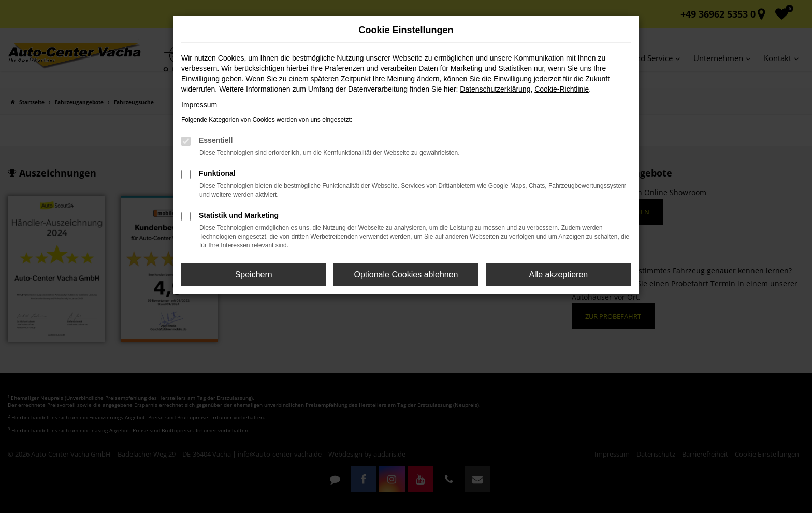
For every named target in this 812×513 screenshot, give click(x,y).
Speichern (254, 275)
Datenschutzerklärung (495, 89)
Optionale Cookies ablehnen (406, 275)
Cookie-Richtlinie (562, 89)
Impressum (199, 105)
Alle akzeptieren (558, 275)
